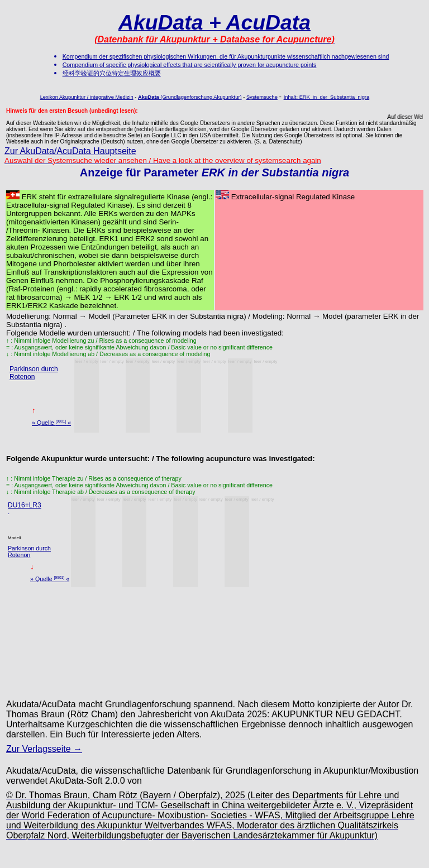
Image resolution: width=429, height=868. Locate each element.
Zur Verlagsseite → (44, 749)
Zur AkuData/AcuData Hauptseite (70, 151)
